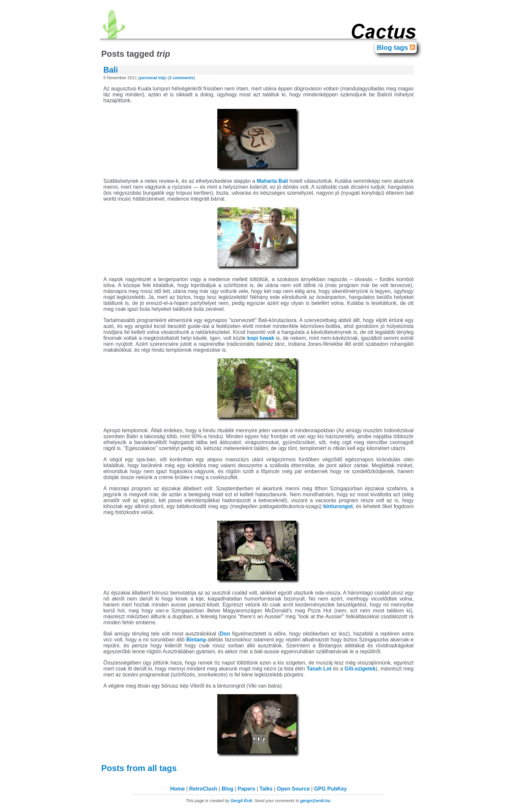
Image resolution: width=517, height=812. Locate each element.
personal (148, 78)
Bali (111, 70)
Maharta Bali (272, 181)
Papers (246, 789)
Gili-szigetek (360, 669)
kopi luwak (261, 338)
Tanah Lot (319, 669)
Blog (228, 789)
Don (225, 634)
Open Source (293, 789)
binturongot (338, 506)
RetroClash (203, 789)
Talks (266, 789)
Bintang (196, 640)
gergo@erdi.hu (315, 801)
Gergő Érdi (241, 801)
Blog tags (393, 47)
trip (162, 78)
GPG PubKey (330, 789)
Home (177, 789)
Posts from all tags (140, 768)
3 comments (182, 78)
